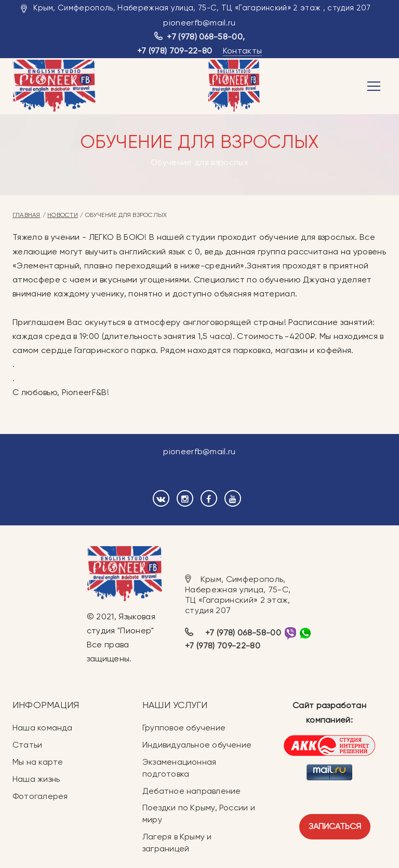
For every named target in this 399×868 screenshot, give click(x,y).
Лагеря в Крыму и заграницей (177, 843)
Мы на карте (38, 762)
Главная (26, 215)
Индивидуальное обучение (197, 745)
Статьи (27, 745)
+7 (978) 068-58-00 (205, 37)
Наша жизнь (36, 779)
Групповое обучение (184, 728)
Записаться (335, 826)
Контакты (243, 51)
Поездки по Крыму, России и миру (199, 813)
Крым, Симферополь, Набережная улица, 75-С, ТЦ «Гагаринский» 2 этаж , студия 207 (202, 8)
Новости (63, 215)
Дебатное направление (191, 791)
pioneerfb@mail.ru (199, 23)
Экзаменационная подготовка (179, 768)
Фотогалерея (40, 796)
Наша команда (43, 728)
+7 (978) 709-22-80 (175, 51)
